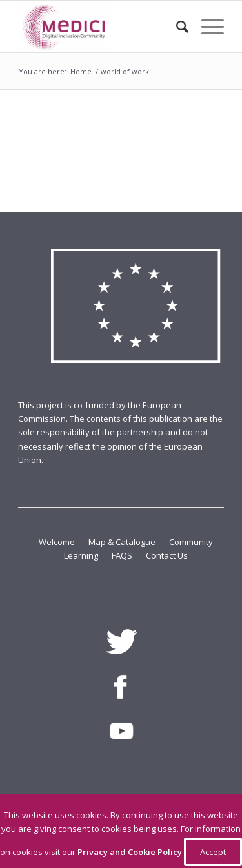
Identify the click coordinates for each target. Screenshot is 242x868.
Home (81, 71)
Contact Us (167, 555)
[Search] (176, 26)
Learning (82, 555)
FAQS (123, 555)
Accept (213, 852)
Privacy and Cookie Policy (131, 852)
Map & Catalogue (123, 542)
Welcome (58, 542)
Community (191, 542)
